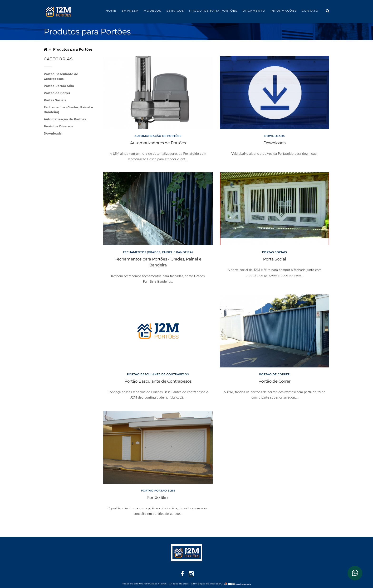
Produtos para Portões (213, 11)
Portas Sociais (55, 100)
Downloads (275, 143)
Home (111, 11)
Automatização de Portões (65, 119)
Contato (310, 11)
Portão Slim (158, 497)
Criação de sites (179, 584)
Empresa (130, 11)
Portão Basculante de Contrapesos (158, 381)
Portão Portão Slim (59, 86)
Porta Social (275, 259)
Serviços (175, 11)
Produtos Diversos (58, 126)
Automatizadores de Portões (158, 143)
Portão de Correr (275, 381)
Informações (284, 11)
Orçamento (254, 11)
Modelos (153, 11)
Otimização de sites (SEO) (207, 584)
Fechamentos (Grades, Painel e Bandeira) (68, 110)
